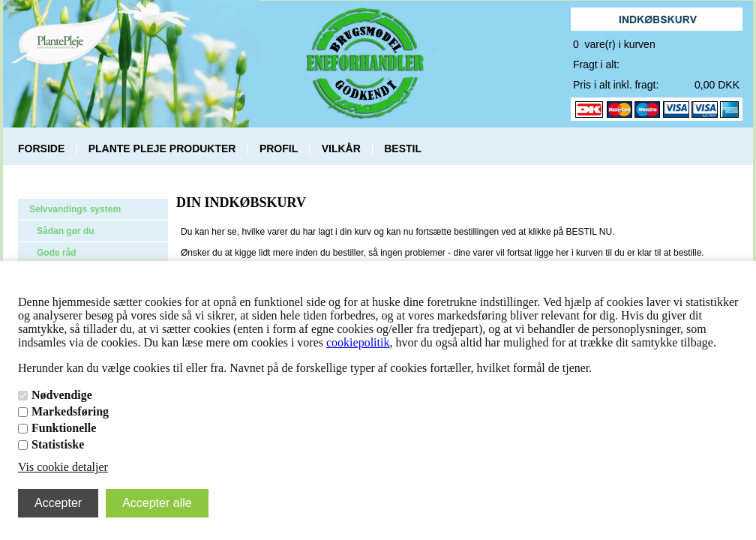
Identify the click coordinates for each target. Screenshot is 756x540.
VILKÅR (341, 148)
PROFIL (279, 148)
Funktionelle (64, 428)
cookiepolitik (358, 342)
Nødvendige (62, 395)
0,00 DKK (717, 85)
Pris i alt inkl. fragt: (616, 85)
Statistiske (58, 444)
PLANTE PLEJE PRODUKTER (162, 148)
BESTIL (403, 148)
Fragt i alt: (596, 64)
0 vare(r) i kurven (614, 44)
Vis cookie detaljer (63, 467)
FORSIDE (41, 148)
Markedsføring (70, 411)
